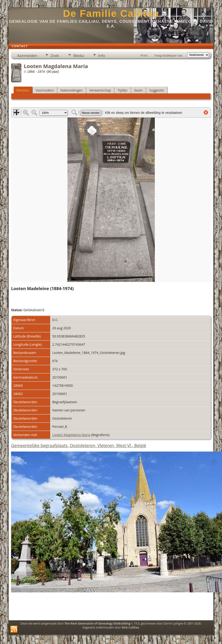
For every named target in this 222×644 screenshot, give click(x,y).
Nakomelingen (72, 90)
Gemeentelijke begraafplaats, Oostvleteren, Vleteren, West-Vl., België (79, 445)
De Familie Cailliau (111, 13)
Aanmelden (27, 56)
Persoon (23, 90)
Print (144, 55)
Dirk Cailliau (130, 627)
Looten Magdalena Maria (71, 435)
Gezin (138, 90)
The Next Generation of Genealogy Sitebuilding (97, 623)
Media (79, 56)
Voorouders (45, 90)
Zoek (55, 56)
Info (102, 56)
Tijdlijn (123, 90)
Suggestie (156, 90)
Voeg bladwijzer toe (168, 55)
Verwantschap (100, 90)
